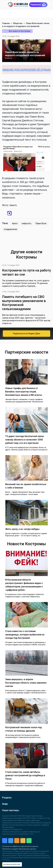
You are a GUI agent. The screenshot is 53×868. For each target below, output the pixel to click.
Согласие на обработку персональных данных (20, 846)
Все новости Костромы (20, 31)
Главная (6, 23)
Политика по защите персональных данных (19, 849)
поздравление (10, 229)
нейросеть (27, 223)
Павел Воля (41, 223)
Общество (18, 23)
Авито (15, 223)
